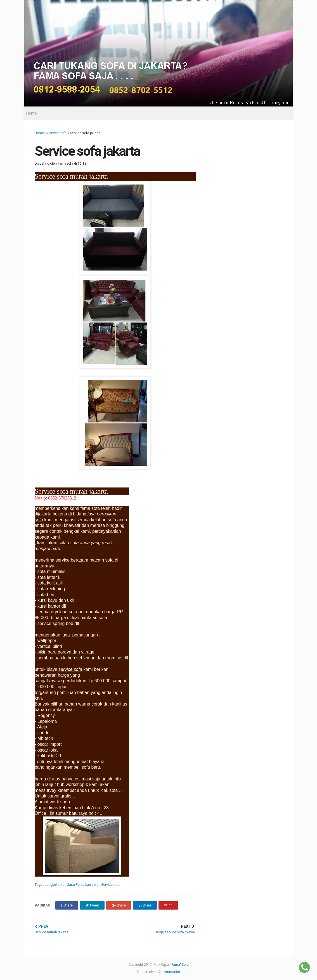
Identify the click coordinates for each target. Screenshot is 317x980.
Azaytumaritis (169, 972)
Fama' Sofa (180, 965)
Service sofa (57, 133)
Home (32, 113)
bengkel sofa (55, 885)
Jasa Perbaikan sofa (83, 885)
